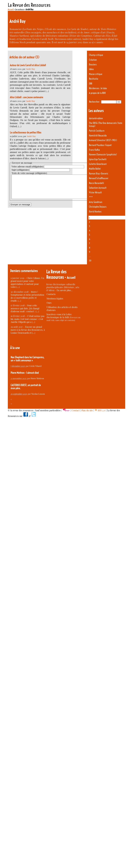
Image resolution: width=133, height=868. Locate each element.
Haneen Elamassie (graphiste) (103, 154)
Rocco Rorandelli (96, 183)
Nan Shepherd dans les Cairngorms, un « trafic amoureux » (27, 359)
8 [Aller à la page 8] (90, 248)
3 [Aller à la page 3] (90, 226)
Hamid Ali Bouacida (98, 136)
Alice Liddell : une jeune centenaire (26, 97)
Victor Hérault (95, 192)
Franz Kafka (94, 150)
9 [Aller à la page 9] (90, 252)
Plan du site (87, 410)
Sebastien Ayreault (98, 188)
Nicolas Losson (38, 394)
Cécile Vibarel (35, 366)
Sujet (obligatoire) (20, 170)
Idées (91, 69)
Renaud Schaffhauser (99, 178)
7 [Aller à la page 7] (89, 243)
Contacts (51, 294)
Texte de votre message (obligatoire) (29, 173)
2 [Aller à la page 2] (89, 222)
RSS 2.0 (100, 410)
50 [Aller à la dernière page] (90, 261)
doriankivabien (96, 118)
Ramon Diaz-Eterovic (99, 174)
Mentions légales (55, 299)
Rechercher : (95, 102)
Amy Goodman (96, 202)
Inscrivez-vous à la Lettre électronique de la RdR (59, 316)
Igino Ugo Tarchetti (98, 159)
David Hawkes (95, 212)
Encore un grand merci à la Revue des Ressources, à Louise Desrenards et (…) (28, 330)
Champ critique (96, 55)
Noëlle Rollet (95, 169)
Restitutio (94, 79)
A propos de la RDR (97, 93)
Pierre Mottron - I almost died (25, 373)
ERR (91, 84)
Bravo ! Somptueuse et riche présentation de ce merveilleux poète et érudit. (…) (27, 296)
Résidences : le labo (98, 88)
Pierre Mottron (37, 378)
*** (91, 197)
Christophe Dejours (98, 207)
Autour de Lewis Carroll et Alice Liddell (28, 65)
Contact (76, 410)
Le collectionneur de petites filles (26, 132)
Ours (49, 303)
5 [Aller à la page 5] (90, 235)
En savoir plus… (65, 290)
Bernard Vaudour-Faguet (100, 145)
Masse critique (96, 74)
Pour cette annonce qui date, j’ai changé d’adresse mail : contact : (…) (25, 308)
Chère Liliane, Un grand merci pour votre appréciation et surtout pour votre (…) (27, 283)
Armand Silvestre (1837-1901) (103, 140)
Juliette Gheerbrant (98, 164)
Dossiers (93, 65)
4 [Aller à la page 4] (90, 231)
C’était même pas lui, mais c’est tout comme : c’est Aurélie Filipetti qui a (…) (27, 319)
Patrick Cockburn (97, 131)
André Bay (30, 69)
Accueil (11, 9)
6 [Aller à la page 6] (90, 239)
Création (93, 60)
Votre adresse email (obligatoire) (27, 167)
